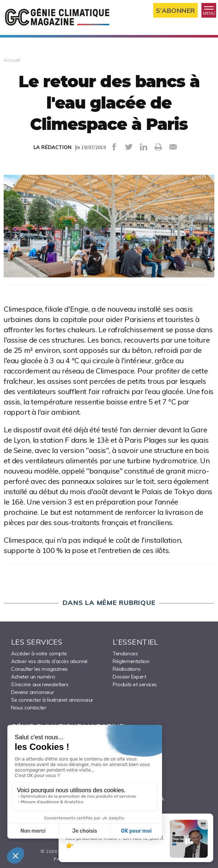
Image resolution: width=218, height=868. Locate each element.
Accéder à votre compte (39, 653)
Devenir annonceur (32, 692)
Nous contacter (29, 708)
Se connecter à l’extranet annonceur (52, 700)
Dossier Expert (129, 677)
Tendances (125, 653)
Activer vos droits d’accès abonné (49, 661)
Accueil (12, 60)
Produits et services (135, 684)
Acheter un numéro (33, 677)
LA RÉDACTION (52, 147)
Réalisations (126, 669)
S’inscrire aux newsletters (40, 684)
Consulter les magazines (39, 669)
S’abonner (175, 10)
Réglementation (131, 661)
